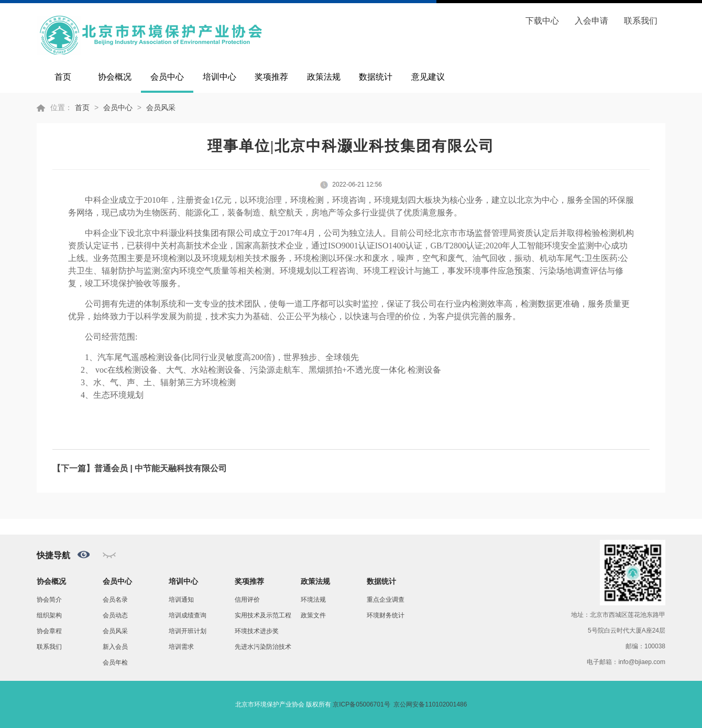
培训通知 (181, 600)
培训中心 (220, 77)
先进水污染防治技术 (263, 647)
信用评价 (247, 600)
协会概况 (115, 77)
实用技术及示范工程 (263, 615)
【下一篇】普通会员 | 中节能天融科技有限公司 (140, 468)
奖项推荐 (271, 77)
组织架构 (49, 615)
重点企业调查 (386, 600)
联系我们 (641, 21)
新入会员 (115, 647)
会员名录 (115, 600)
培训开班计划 (188, 631)
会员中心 (167, 77)
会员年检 (115, 662)
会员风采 (161, 107)
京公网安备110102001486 (430, 704)
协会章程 (49, 631)
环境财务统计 (386, 615)
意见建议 (428, 77)
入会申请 (591, 21)
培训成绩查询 (188, 615)
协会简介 (49, 600)
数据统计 (376, 77)
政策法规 (324, 77)
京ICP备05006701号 (361, 704)
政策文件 (313, 615)
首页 (63, 77)
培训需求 (181, 647)
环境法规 (313, 600)
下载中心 (542, 21)
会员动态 (115, 615)
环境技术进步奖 (257, 631)
